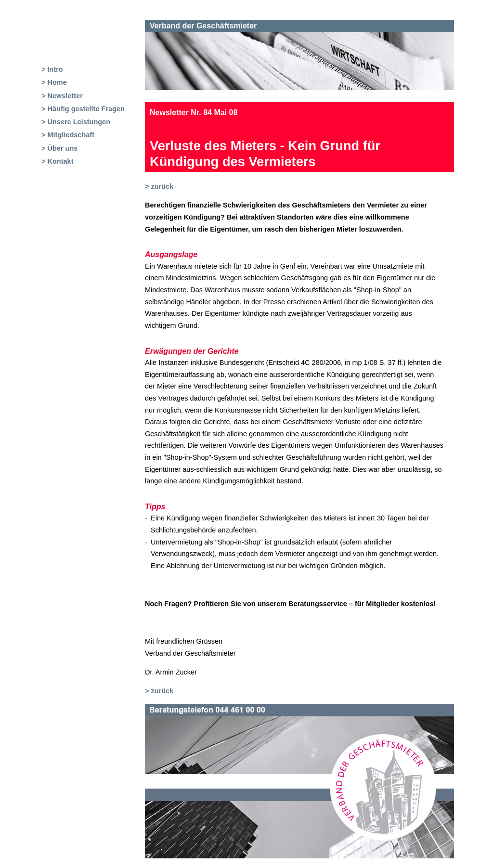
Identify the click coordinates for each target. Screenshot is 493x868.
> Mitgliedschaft (68, 135)
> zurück (159, 186)
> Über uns (59, 148)
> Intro (52, 69)
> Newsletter (62, 96)
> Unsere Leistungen (76, 122)
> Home (54, 82)
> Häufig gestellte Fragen (83, 109)
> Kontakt (57, 161)
